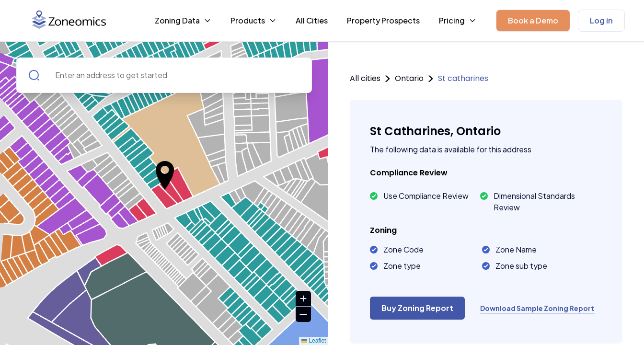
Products (253, 20)
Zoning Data (183, 20)
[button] (533, 21)
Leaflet (314, 341)
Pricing (458, 20)
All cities (365, 78)
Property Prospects (383, 20)
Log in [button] (601, 20)
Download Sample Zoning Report (537, 308)
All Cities (312, 20)
